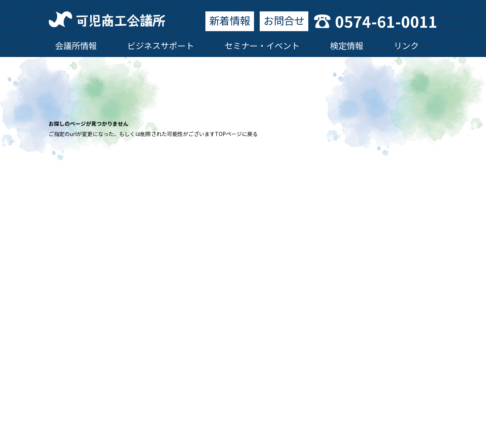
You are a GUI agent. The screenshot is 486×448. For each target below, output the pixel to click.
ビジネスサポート (161, 45)
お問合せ (284, 20)
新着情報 (230, 20)
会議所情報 (76, 45)
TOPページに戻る (236, 134)
